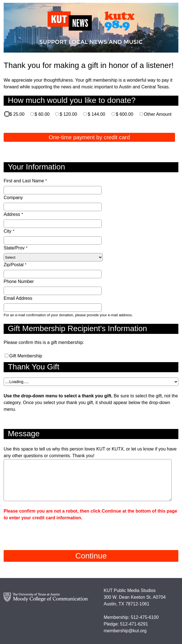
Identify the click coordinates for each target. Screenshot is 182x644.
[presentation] (46, 532)
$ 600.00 (125, 114)
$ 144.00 (96, 114)
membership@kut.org (125, 631)
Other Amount (158, 114)
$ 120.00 (68, 114)
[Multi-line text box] (88, 480)
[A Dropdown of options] (91, 382)
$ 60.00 (42, 114)
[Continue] (91, 556)
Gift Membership (26, 356)
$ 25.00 (17, 114)
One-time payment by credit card (89, 137)
